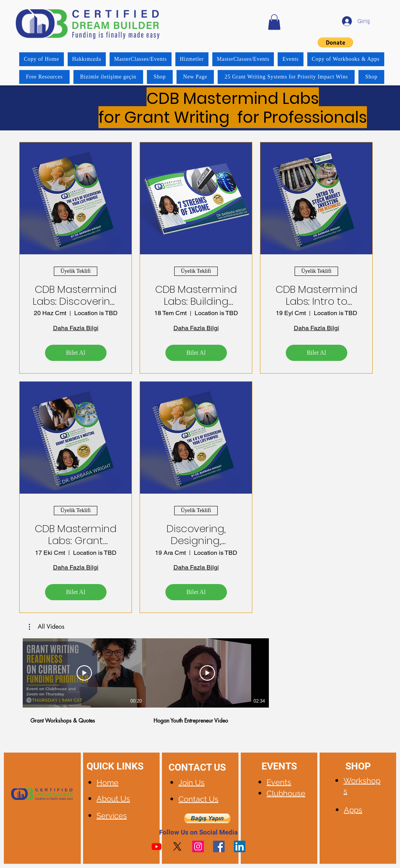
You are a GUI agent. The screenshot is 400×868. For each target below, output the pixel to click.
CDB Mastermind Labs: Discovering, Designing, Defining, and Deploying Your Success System (76, 295)
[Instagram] (198, 846)
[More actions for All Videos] (47, 627)
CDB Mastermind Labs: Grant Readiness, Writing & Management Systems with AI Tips (76, 535)
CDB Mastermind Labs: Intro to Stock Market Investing (316, 295)
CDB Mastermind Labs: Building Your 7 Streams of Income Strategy (196, 295)
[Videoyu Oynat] (84, 673)
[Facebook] (219, 846)
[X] (177, 846)
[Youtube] (157, 846)
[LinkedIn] (240, 846)
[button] (274, 22)
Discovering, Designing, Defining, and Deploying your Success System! (196, 535)
